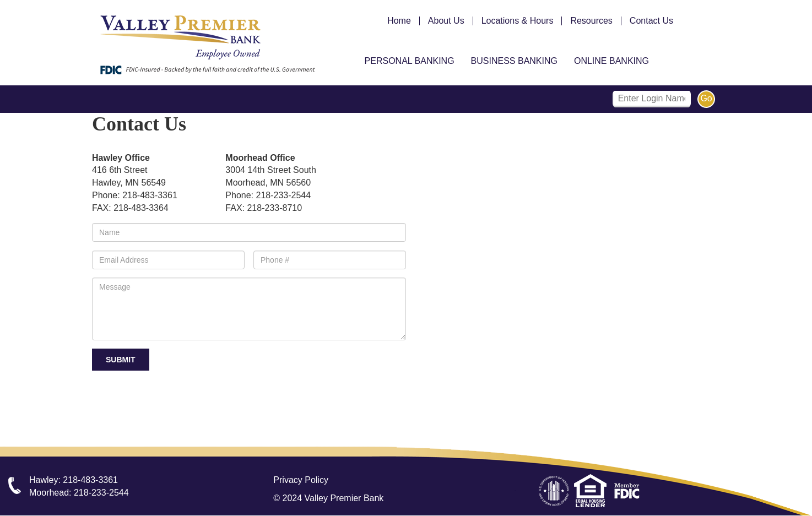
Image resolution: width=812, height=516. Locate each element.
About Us (446, 21)
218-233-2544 (101, 493)
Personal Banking (410, 61)
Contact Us (651, 21)
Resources (591, 21)
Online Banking (611, 61)
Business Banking (514, 61)
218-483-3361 (90, 480)
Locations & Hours (518, 21)
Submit (121, 360)
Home (399, 21)
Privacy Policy (301, 480)
